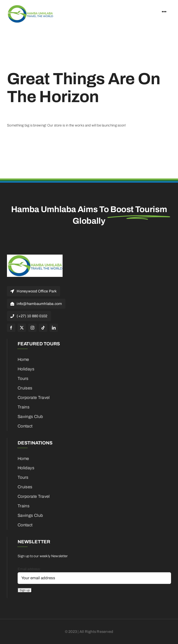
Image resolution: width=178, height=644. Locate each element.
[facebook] (11, 328)
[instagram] (32, 328)
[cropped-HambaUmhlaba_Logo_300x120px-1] (30, 6)
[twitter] (22, 328)
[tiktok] (43, 328)
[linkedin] (54, 328)
